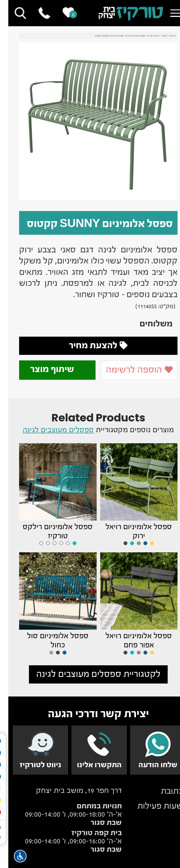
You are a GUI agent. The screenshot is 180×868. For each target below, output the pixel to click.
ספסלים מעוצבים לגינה (127, 36)
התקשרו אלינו (91, 765)
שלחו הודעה (150, 765)
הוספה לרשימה (131, 370)
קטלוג (156, 36)
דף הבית (164, 36)
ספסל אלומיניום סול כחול (50, 640)
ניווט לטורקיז (32, 765)
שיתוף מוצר (49, 369)
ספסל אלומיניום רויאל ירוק (130, 531)
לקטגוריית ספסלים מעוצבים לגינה (90, 674)
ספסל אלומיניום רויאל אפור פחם (130, 640)
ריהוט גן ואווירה (145, 36)
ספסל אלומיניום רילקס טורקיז (49, 531)
